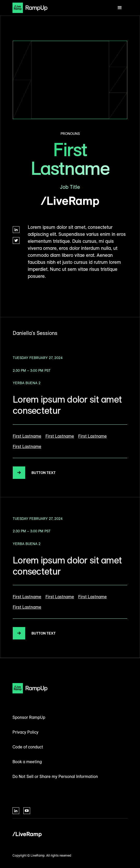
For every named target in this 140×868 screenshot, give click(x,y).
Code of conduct (28, 747)
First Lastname (27, 436)
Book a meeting (27, 762)
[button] (120, 8)
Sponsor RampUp (29, 717)
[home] (30, 8)
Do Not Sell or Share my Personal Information (55, 776)
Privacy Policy (25, 732)
